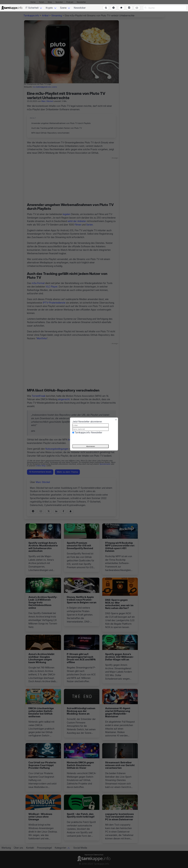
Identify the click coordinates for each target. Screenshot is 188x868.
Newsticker (80, 8)
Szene (63, 8)
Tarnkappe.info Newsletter (88, 433)
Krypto (49, 8)
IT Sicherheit (32, 8)
